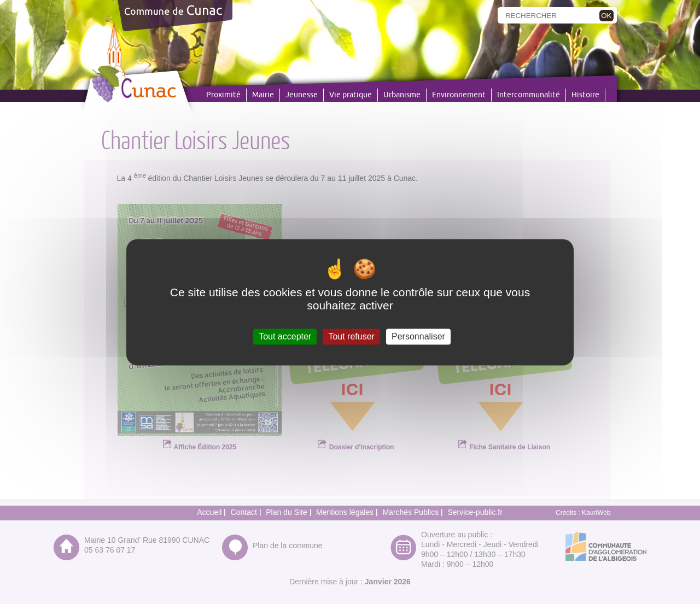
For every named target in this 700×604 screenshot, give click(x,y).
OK (606, 16)
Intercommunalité (529, 95)
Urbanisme (402, 95)
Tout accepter (285, 336)
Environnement (459, 95)
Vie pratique (351, 95)
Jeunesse (302, 95)
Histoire (585, 95)
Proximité (223, 95)
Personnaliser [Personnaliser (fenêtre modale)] (418, 336)
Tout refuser (351, 336)
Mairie (263, 95)
